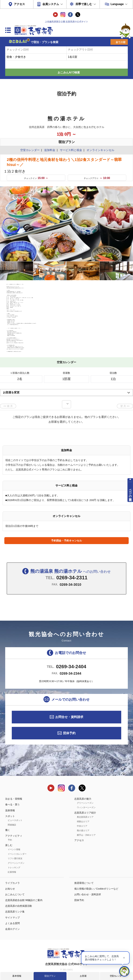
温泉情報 (10, 794)
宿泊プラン (50, 976)
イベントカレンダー (17, 838)
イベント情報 (14, 833)
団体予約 (69, 717)
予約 (10, 824)
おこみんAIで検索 (69, 72)
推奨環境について (84, 867)
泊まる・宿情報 (14, 782)
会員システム (51, 4)
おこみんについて (15, 878)
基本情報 (17, 976)
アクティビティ (14, 819)
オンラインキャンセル (100, 150)
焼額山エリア (83, 805)
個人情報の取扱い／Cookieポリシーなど (96, 872)
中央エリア (82, 810)
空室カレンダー (116, 976)
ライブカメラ (12, 867)
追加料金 (50, 150)
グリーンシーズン (16, 847)
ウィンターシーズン (86, 791)
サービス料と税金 (71, 150)
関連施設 (12, 808)
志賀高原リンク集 (15, 895)
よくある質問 (12, 907)
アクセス (19, 4)
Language (117, 4)
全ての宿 (121, 42)
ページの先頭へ (130, 493)
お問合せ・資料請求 (69, 701)
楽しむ (9, 829)
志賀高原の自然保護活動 (19, 890)
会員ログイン (12, 913)
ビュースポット (15, 804)
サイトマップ (12, 901)
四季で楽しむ (84, 4)
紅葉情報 (12, 856)
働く (8, 814)
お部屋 (83, 976)
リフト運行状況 (15, 842)
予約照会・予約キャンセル (66, 524)
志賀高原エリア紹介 (85, 796)
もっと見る (117, 332)
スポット (10, 800)
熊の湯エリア (83, 814)
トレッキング (14, 851)
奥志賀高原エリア (85, 801)
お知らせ (10, 872)
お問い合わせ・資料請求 (88, 878)
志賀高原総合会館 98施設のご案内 (24, 884)
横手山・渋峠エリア (86, 819)
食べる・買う (12, 788)
